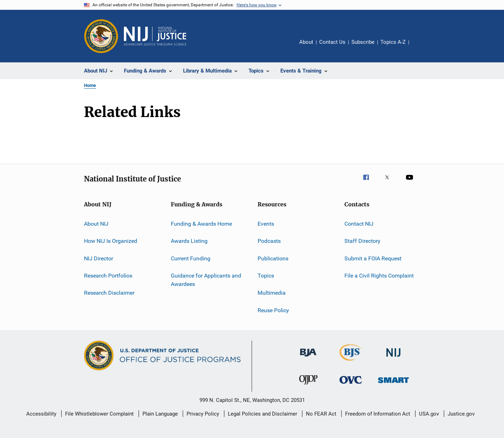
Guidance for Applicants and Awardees (206, 280)
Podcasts (269, 241)
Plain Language (160, 414)
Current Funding (191, 258)
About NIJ (96, 224)
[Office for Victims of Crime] (351, 385)
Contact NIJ (359, 224)
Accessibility (41, 414)
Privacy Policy (203, 414)
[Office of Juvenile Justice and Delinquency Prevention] (308, 386)
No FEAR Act (321, 414)
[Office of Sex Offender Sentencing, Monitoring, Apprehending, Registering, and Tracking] (393, 384)
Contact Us (332, 42)
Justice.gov (461, 414)
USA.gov (429, 414)
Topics (266, 276)
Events (266, 224)
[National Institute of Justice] (393, 358)
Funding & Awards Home (201, 224)
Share (420, 47)
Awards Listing (189, 241)
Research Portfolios (108, 276)
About (306, 42)
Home (90, 85)
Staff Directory (362, 241)
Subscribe (363, 42)
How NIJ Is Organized (111, 241)
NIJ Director (99, 258)
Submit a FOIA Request (373, 258)
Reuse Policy (273, 310)
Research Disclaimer (109, 293)
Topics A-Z (393, 42)
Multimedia (272, 293)
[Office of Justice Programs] (101, 36)
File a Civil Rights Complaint (379, 276)
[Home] (155, 36)
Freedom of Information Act (378, 414)
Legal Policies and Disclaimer (262, 414)
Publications (273, 258)
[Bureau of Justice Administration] (308, 358)
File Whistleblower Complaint (99, 414)
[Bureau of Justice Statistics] (351, 362)
